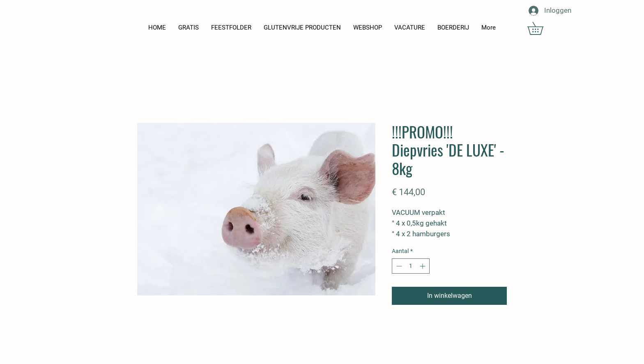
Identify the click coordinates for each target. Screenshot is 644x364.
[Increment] (423, 266)
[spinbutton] (411, 266)
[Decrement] (398, 266)
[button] (542, 28)
